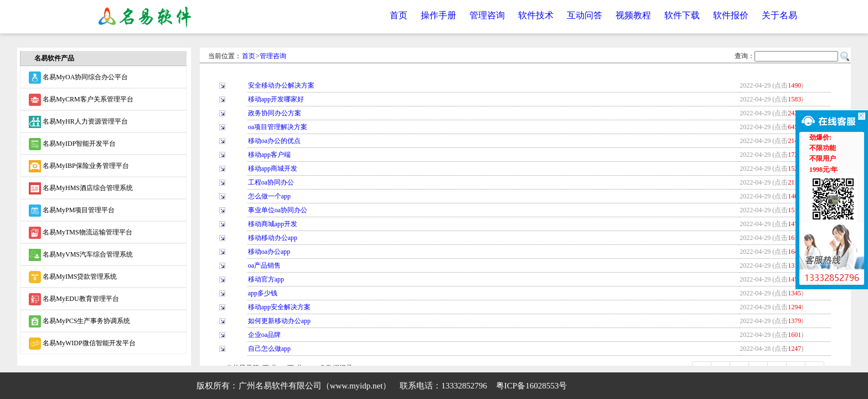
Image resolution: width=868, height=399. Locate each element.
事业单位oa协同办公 (278, 210)
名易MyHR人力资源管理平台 (78, 122)
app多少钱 (263, 293)
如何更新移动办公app (279, 321)
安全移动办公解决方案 (281, 85)
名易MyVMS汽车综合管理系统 (81, 255)
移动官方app (266, 279)
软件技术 (536, 15)
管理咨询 (487, 15)
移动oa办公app (269, 252)
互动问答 (585, 15)
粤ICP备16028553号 (531, 386)
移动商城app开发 (273, 224)
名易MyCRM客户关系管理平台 (81, 100)
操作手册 (438, 15)
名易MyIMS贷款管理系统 (73, 277)
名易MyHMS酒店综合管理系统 (81, 188)
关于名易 (779, 15)
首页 (399, 15)
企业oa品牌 (264, 335)
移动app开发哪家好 (276, 99)
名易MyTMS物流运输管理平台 (80, 233)
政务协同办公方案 (275, 113)
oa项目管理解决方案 (278, 127)
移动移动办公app (273, 238)
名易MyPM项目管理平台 (72, 211)
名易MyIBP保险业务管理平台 (79, 166)
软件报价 (731, 15)
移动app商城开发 (273, 168)
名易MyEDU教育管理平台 (74, 299)
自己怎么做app (269, 349)
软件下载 (682, 15)
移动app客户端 (269, 155)
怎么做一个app (269, 196)
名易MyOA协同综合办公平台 (78, 78)
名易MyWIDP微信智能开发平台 (82, 344)
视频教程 (633, 15)
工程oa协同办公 (271, 182)
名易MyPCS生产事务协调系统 (79, 321)
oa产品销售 (264, 265)
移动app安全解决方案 (279, 307)
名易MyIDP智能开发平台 (72, 144)
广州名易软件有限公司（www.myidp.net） (315, 386)
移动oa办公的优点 (274, 141)
